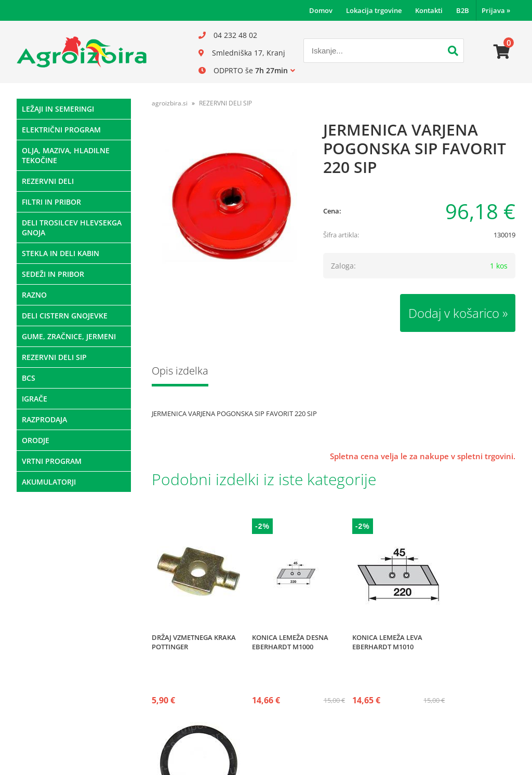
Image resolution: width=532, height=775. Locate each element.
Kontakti (429, 10)
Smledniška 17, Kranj (249, 53)
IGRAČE (35, 399)
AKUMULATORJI (49, 482)
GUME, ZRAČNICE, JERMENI (69, 336)
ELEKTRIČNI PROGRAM (61, 130)
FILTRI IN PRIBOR (51, 202)
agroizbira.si (170, 103)
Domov (321, 10)
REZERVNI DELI (48, 181)
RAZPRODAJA (44, 419)
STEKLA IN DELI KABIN (61, 253)
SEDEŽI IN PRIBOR (53, 274)
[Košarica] (502, 52)
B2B (463, 10)
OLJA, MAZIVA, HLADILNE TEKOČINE (66, 155)
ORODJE (36, 440)
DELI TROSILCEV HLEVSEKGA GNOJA (72, 228)
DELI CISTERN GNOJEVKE (65, 316)
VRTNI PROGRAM (52, 461)
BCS (29, 378)
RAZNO (34, 295)
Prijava (496, 10)
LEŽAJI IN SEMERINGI (58, 109)
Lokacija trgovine (374, 10)
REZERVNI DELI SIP (54, 357)
